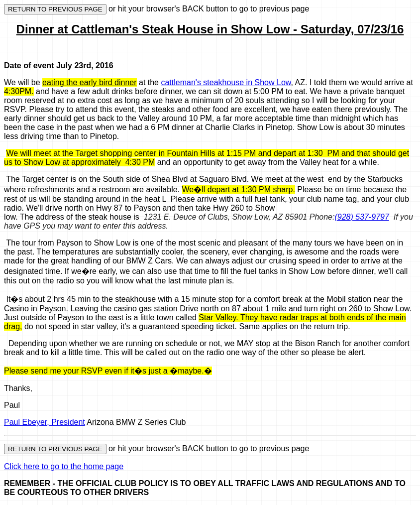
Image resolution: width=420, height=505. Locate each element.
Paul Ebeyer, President (45, 422)
